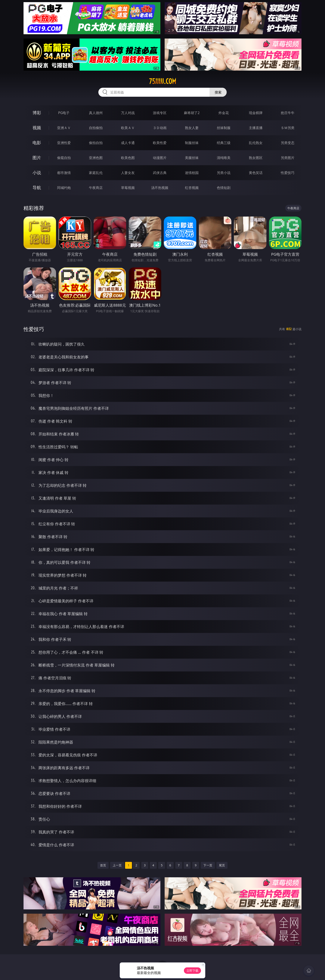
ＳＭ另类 (288, 128)
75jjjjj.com (163, 81)
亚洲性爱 (64, 143)
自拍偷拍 (96, 128)
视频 (37, 128)
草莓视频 (128, 188)
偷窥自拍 (64, 158)
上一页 (117, 865)
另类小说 (224, 173)
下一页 (208, 865)
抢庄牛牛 (288, 113)
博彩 (37, 113)
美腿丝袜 (192, 158)
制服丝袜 (192, 143)
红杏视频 (192, 188)
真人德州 (96, 113)
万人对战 (128, 113)
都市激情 (64, 173)
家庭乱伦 (96, 173)
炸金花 (224, 113)
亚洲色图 (96, 158)
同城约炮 (64, 188)
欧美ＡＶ (128, 128)
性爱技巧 (288, 173)
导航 (37, 188)
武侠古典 (160, 173)
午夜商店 (96, 188)
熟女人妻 (192, 128)
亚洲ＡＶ (64, 128)
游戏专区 (160, 113)
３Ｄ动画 (160, 128)
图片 (37, 158)
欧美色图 (128, 158)
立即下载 (192, 970)
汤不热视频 (160, 188)
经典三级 (224, 143)
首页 (103, 865)
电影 (37, 143)
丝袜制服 (224, 128)
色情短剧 (224, 188)
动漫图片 (160, 158)
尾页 (222, 865)
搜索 (218, 92)
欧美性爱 (160, 143)
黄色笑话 (256, 173)
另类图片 (288, 158)
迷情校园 (192, 173)
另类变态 (288, 143)
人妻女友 (128, 173)
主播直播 (256, 128)
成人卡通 (128, 143)
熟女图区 (256, 158)
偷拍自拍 (96, 143)
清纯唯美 (224, 158)
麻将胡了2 (192, 113)
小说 (37, 173)
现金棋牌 (256, 113)
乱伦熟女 (256, 143)
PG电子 (64, 113)
